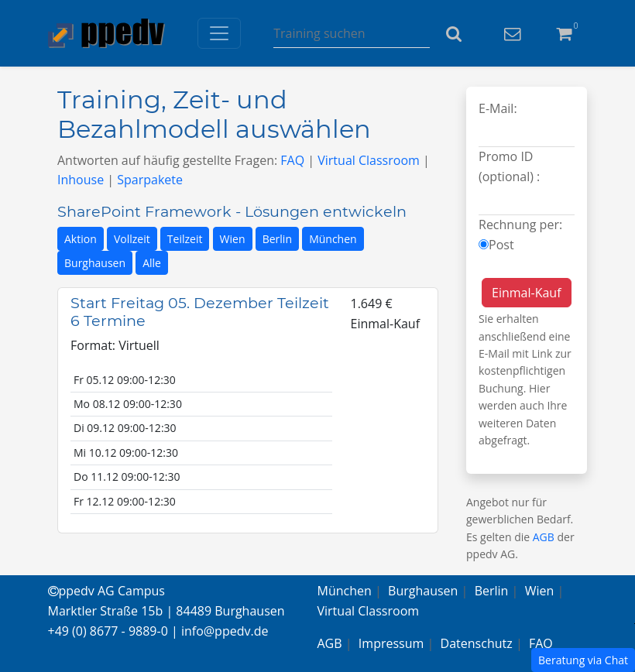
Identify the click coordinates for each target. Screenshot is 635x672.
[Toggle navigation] (219, 33)
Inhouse (81, 180)
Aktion (81, 239)
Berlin (277, 239)
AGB (544, 537)
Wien (233, 239)
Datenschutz (477, 643)
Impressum (391, 643)
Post (501, 245)
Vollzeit (132, 239)
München (333, 239)
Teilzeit (185, 239)
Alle (152, 263)
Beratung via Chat (583, 660)
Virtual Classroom (369, 160)
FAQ (292, 160)
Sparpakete (150, 180)
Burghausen (95, 263)
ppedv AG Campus (106, 591)
